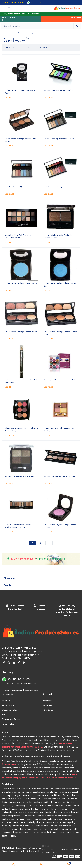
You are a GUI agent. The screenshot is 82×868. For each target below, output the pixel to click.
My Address (48, 710)
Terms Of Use (8, 705)
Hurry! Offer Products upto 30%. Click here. (21, 14)
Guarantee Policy (10, 710)
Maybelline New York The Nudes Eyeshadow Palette (18, 236)
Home (4, 33)
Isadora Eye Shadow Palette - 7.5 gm (59, 476)
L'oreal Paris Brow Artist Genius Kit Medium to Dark (58, 236)
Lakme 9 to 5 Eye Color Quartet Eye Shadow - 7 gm (59, 429)
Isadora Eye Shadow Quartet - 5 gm (20, 476)
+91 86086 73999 (36, 2)
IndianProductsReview (70, 849)
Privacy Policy (8, 724)
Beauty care (12, 33)
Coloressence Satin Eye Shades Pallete (21, 332)
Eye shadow (35, 33)
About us (6, 701)
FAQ (4, 715)
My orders (47, 705)
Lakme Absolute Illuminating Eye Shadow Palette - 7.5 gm (21, 429)
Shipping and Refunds (12, 719)
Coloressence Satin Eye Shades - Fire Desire (20, 140)
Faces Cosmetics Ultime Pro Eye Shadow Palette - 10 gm (18, 526)
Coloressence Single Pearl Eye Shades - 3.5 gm (61, 526)
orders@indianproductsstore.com (14, 2)
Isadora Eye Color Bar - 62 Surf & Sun (60, 90)
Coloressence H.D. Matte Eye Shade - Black (20, 92)
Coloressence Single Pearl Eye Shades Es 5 (60, 285)
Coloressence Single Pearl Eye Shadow (21, 283)
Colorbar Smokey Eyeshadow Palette (59, 139)
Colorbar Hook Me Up (53, 187)
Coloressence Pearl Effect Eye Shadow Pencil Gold (21, 381)
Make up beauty (24, 33)
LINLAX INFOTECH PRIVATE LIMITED (50, 849)
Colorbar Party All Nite (14, 187)
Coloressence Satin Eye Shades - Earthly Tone (61, 333)
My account (48, 701)
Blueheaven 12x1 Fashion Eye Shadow (59, 380)
